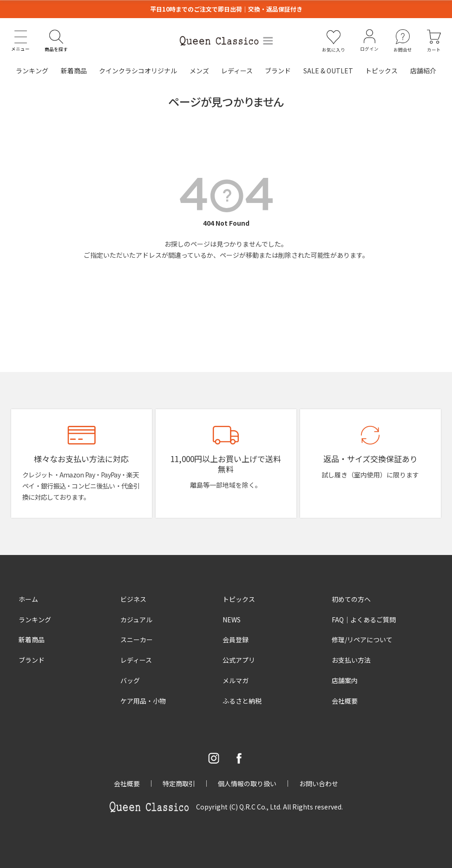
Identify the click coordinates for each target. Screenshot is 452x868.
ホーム (28, 599)
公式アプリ (239, 660)
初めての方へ (351, 599)
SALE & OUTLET (328, 71)
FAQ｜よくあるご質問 (364, 620)
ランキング (32, 71)
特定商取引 (179, 783)
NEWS (232, 620)
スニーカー (137, 640)
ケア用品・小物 (143, 701)
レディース (237, 71)
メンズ (199, 71)
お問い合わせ (319, 783)
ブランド (278, 71)
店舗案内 (345, 680)
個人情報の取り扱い (247, 783)
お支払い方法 (351, 660)
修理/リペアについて (362, 640)
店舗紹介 (423, 71)
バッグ (130, 680)
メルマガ (236, 680)
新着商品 (74, 71)
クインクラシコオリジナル (138, 71)
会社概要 (345, 701)
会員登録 (236, 640)
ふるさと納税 (242, 701)
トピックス (381, 71)
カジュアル (136, 620)
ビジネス (133, 599)
